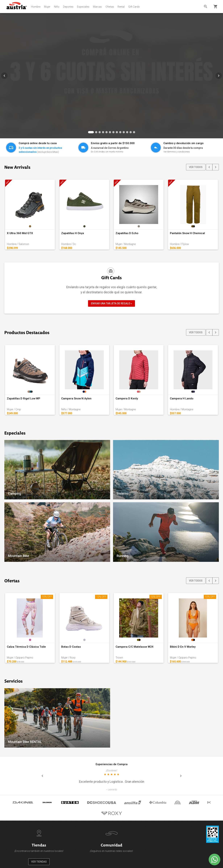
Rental (121, 7)
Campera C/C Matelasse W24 (135, 647)
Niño (57, 7)
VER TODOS (196, 167)
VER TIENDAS (39, 862)
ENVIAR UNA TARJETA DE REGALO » (111, 303)
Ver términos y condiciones (177, 152)
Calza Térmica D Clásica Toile (26, 647)
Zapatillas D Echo (127, 233)
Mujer (47, 7)
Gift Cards (134, 7)
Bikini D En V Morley (183, 647)
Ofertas (110, 7)
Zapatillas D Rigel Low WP (24, 399)
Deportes (68, 7)
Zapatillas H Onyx (73, 233)
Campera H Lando (182, 399)
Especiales (83, 7)
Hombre (36, 7)
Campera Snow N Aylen (76, 399)
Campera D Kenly (127, 399)
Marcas (97, 7)
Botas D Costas (71, 647)
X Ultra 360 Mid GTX (20, 233)
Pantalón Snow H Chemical (187, 233)
